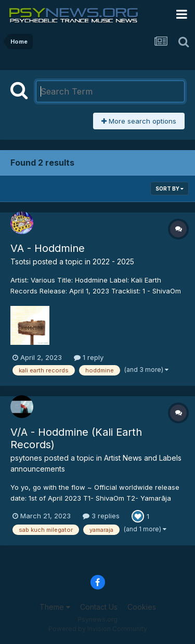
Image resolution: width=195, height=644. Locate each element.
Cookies (142, 607)
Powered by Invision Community (98, 629)
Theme (55, 607)
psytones (26, 458)
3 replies (101, 516)
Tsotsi (21, 261)
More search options (139, 121)
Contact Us (99, 607)
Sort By (170, 189)
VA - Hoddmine (48, 248)
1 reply (89, 357)
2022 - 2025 (113, 261)
